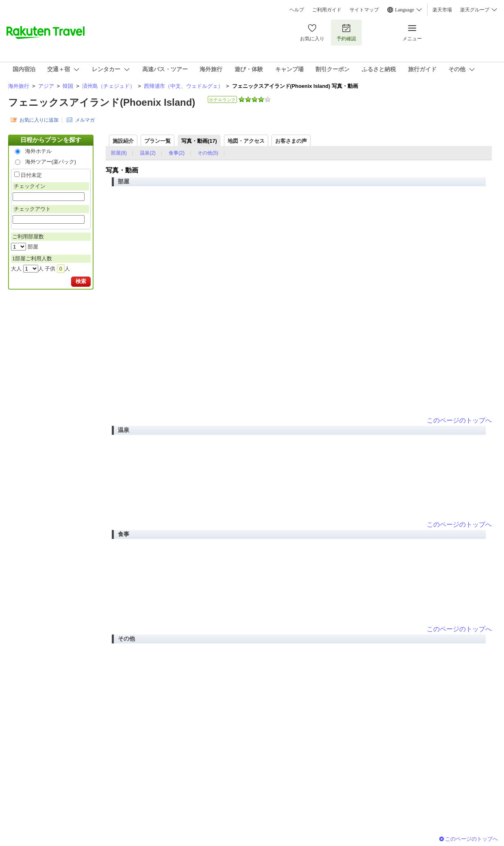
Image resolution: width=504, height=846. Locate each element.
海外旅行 (19, 86)
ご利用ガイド (327, 10)
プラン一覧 (157, 141)
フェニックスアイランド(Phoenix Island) (102, 102)
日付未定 (31, 175)
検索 (81, 281)
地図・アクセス (246, 141)
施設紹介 (123, 141)
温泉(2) (148, 153)
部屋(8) (119, 153)
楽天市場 (442, 10)
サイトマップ (364, 10)
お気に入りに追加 (39, 120)
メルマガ (85, 120)
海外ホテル (38, 151)
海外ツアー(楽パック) (51, 162)
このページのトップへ (459, 420)
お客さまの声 (291, 141)
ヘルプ (297, 10)
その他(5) (208, 153)
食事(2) (177, 153)
